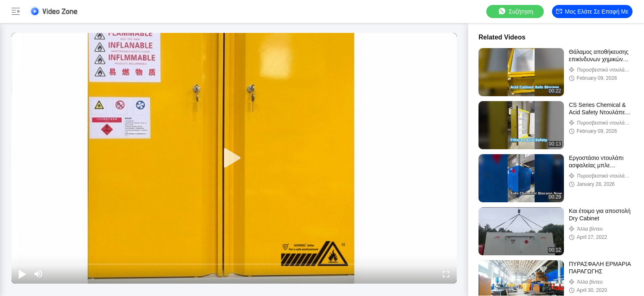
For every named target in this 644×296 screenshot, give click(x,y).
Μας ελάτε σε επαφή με (592, 12)
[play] (234, 158)
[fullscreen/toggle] (446, 274)
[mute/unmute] (39, 274)
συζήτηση (515, 11)
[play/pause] (22, 274)
